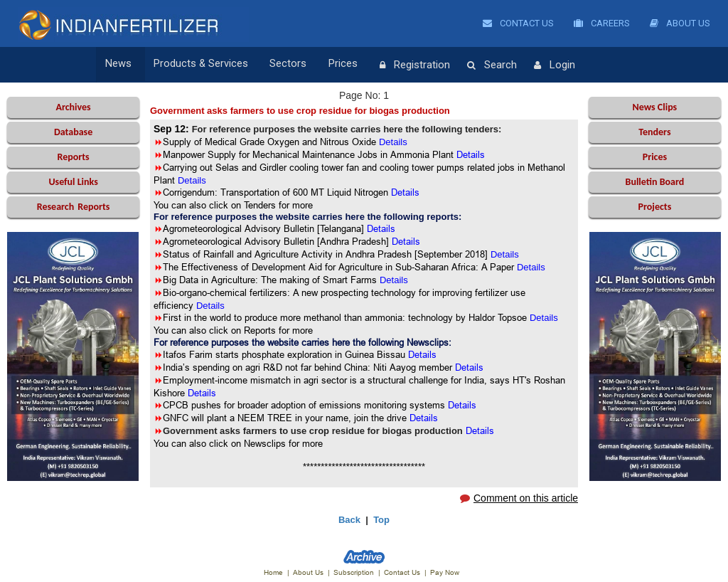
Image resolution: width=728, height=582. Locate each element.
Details (381, 228)
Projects (655, 207)
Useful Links (73, 182)
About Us (680, 23)
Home (273, 572)
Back (349, 520)
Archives (73, 107)
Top (381, 520)
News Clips (655, 107)
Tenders (654, 132)
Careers (602, 23)
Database (73, 132)
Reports (73, 157)
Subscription (354, 572)
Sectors (279, 65)
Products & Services (196, 65)
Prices (330, 65)
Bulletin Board (655, 182)
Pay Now (445, 572)
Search (473, 65)
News (118, 65)
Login (536, 65)
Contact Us (518, 23)
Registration (396, 65)
